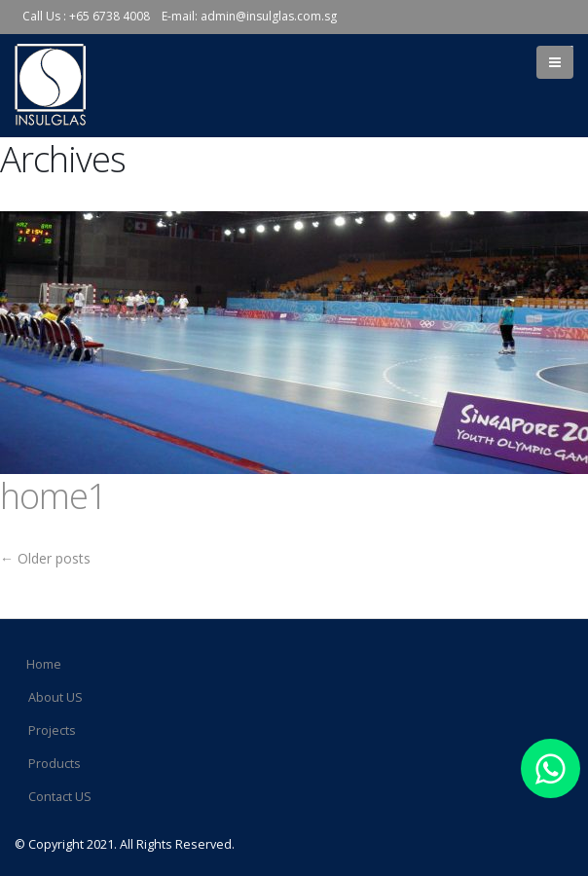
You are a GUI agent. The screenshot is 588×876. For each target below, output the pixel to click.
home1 (54, 495)
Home (44, 664)
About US (55, 697)
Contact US (60, 797)
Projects (52, 730)
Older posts (45, 558)
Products (55, 764)
